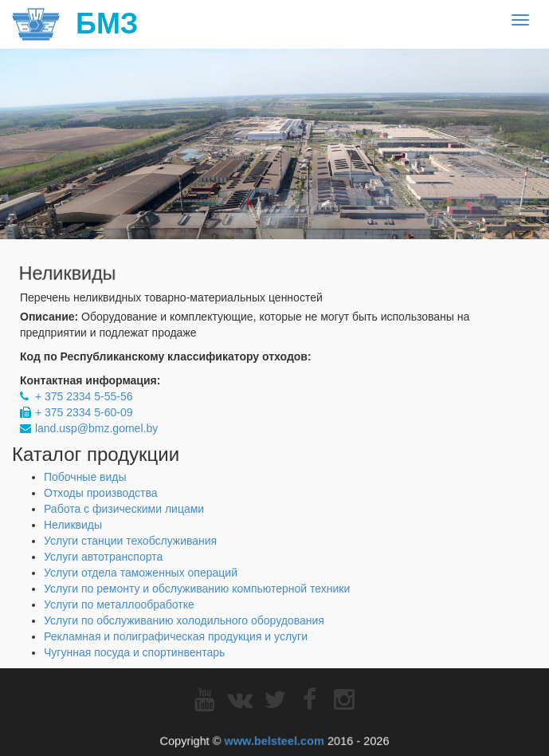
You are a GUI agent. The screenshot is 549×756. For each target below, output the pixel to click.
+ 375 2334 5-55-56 (84, 396)
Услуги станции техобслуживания (130, 541)
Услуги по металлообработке (119, 604)
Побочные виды (85, 477)
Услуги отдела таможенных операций (141, 573)
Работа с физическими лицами (124, 509)
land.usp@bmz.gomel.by (96, 428)
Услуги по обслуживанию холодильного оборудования (184, 620)
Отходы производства (101, 493)
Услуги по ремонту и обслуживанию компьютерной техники (197, 589)
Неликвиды (73, 525)
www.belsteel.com (274, 740)
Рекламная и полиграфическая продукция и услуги (176, 636)
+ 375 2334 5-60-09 (84, 412)
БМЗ (75, 24)
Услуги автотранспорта (103, 557)
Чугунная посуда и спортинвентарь (134, 652)
